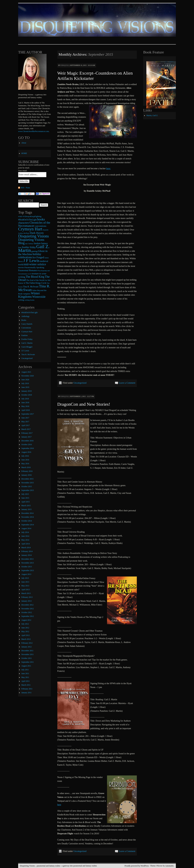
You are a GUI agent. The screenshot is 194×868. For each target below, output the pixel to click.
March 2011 (26, 685)
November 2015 (28, 483)
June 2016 (25, 460)
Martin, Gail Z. (152, 115)
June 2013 (25, 582)
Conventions (26, 328)
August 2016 (26, 452)
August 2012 (26, 620)
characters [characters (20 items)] (24, 223)
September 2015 (28, 490)
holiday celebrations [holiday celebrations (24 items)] (30, 256)
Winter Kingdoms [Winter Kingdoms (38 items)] (29, 295)
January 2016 (26, 475)
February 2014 (27, 551)
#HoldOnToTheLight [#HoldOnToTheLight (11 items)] (27, 220)
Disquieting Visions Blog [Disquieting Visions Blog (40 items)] (31, 241)
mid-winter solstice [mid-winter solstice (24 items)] (35, 264)
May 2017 (25, 422)
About (24, 143)
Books (24, 320)
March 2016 (26, 467)
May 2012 (25, 632)
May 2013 (25, 586)
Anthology (25, 316)
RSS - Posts (25, 188)
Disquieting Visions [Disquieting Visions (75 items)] (34, 236)
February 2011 (27, 689)
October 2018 (27, 395)
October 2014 (27, 521)
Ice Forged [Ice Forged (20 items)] (38, 257)
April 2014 (25, 544)
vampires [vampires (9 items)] (27, 294)
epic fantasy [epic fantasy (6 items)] (29, 244)
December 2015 (27, 479)
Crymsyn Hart (27, 332)
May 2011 (25, 677)
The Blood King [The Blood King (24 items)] (35, 277)
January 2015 (26, 509)
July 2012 (25, 624)
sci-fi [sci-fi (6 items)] (30, 274)
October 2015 (27, 486)
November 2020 (28, 376)
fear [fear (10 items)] (20, 247)
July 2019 (25, 383)
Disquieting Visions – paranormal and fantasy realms (40, 866)
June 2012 (25, 628)
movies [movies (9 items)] (21, 267)
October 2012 (27, 612)
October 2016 (27, 444)
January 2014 (26, 555)
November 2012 (28, 609)
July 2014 (25, 532)
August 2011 (26, 666)
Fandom (24, 335)
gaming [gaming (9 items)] (34, 251)
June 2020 (25, 380)
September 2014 (28, 525)
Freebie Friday (27, 339)
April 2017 (25, 425)
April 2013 (25, 590)
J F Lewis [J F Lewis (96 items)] (31, 261)
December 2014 (27, 513)
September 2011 (28, 662)
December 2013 (27, 559)
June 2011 (25, 674)
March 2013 (26, 593)
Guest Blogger (27, 347)
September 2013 (28, 570)
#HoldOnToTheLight (29, 312)
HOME (24, 153)
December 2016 (27, 441)
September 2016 (28, 448)
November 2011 (27, 654)
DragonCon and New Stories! (84, 404)
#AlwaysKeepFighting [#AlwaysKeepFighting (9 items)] (32, 216)
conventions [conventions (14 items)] (41, 226)
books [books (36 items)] (41, 219)
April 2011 (25, 681)
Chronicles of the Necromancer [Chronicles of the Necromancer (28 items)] (34, 224)
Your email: (23, 171)
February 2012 (27, 643)
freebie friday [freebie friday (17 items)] (29, 247)
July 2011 (25, 670)
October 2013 (27, 567)
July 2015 (25, 494)
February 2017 (27, 433)
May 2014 (25, 540)
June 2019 (25, 387)
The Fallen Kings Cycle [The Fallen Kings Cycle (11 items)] (36, 283)
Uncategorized (80, 383)
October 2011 (27, 658)
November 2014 (28, 517)
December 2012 (27, 605)
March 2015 (26, 506)
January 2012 (26, 647)
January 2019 (26, 391)
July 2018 (25, 399)
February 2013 (27, 597)
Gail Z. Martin (27, 343)
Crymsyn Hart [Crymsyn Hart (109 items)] (30, 229)
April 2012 (25, 635)
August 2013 (26, 574)
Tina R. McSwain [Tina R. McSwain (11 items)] (31, 287)
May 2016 (25, 464)
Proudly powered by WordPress (137, 866)
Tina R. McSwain (28, 354)
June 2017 (25, 418)
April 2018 (25, 410)
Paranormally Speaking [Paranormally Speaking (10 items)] (34, 267)
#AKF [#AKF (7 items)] (20, 216)
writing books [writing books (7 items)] (30, 300)
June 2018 (25, 403)
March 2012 (26, 639)
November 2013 (28, 563)
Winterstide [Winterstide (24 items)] (39, 297)
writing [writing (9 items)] (21, 300)
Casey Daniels (27, 324)
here (59, 805)
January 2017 (26, 437)
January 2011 (26, 693)
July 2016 (25, 456)
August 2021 (26, 372)
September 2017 (28, 414)
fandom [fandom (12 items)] (37, 243)
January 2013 (26, 601)
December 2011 (27, 651)
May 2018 (25, 406)
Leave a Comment (127, 383)
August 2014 (26, 528)
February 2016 (27, 471)
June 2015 (25, 498)
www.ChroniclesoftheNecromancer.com (34, 131)
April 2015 (25, 502)
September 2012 (28, 616)
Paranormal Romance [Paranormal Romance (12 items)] (28, 270)
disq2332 (65, 65)
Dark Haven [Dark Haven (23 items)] (37, 233)
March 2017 (26, 429)
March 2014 (26, 548)
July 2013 (25, 578)
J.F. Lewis (25, 351)
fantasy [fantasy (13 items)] (44, 243)
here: (108, 168)
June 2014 (25, 536)
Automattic (169, 866)
